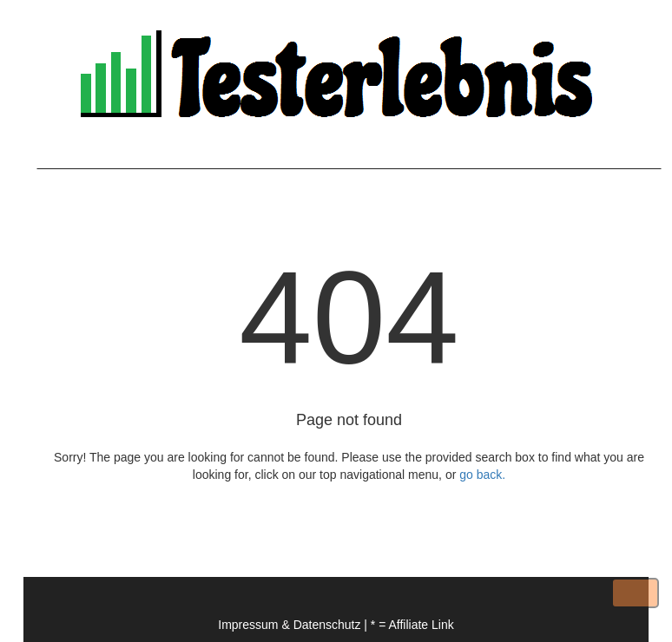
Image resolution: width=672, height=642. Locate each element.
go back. (482, 475)
